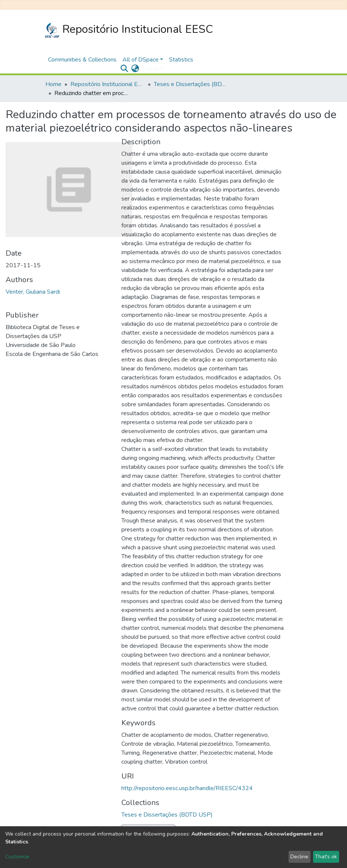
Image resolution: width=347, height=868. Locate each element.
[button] (135, 69)
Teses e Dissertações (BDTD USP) (191, 84)
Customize (17, 857)
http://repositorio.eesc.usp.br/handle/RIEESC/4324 (187, 788)
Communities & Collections (82, 60)
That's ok (326, 857)
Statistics (181, 60)
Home (53, 84)
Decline (299, 857)
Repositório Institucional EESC (129, 30)
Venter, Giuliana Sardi (33, 292)
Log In (151, 69)
